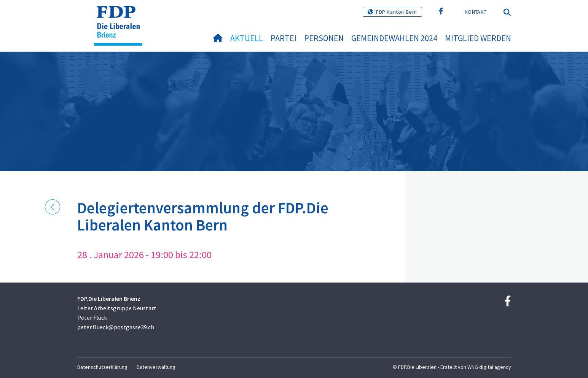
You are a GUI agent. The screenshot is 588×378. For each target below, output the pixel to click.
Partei (284, 38)
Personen (324, 38)
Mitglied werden (478, 38)
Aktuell (247, 38)
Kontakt (476, 12)
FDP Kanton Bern (397, 12)
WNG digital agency (489, 367)
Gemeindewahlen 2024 (394, 38)
